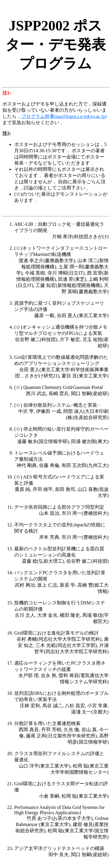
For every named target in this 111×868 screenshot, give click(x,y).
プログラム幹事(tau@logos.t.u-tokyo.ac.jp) (64, 116)
